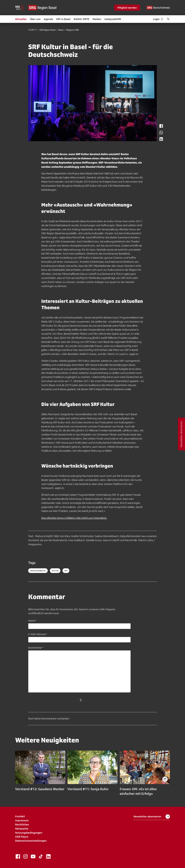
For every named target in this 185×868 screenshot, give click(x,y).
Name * (32, 621)
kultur (55, 571)
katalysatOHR (113, 19)
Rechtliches (22, 824)
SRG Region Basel (47, 30)
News (61, 30)
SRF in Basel (63, 19)
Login (158, 19)
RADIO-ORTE (81, 19)
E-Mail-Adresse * (38, 634)
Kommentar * (36, 648)
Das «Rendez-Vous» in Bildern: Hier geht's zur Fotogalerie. (74, 518)
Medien (97, 19)
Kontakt (20, 816)
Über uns (35, 19)
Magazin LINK (73, 30)
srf (66, 571)
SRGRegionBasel (38, 571)
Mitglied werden (127, 8)
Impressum (22, 820)
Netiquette (22, 829)
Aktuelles (21, 19)
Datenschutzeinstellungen (31, 841)
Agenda (48, 19)
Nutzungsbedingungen (29, 833)
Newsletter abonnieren (152, 817)
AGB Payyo (22, 837)
